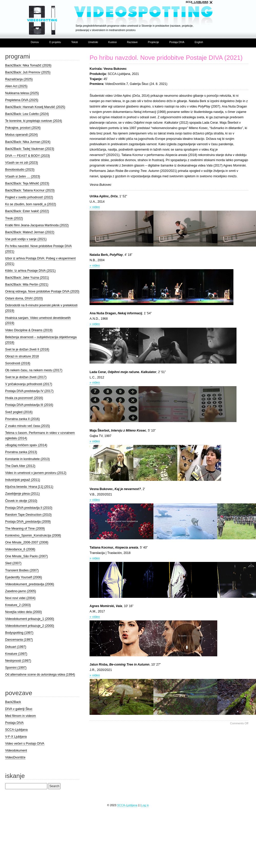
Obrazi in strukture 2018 (22, 356)
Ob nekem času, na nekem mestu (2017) (34, 370)
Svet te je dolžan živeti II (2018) (27, 349)
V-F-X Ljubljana (16, 737)
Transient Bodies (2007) (22, 570)
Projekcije (154, 42)
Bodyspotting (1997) (19, 633)
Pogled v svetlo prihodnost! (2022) (29, 197)
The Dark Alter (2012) (20, 466)
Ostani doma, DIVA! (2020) (24, 298)
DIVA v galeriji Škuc (19, 709)
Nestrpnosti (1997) (18, 661)
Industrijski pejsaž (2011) (23, 480)
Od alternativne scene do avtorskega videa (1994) (40, 675)
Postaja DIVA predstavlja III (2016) (29, 405)
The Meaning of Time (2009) (25, 529)
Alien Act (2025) (16, 86)
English (199, 42)
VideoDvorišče (15, 757)
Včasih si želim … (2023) (23, 177)
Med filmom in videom (21, 716)
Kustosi (112, 42)
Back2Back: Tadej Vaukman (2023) (30, 149)
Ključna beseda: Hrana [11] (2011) (29, 487)
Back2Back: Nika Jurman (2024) (28, 142)
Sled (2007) (13, 563)
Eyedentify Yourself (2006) (24, 577)
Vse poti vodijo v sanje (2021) (26, 239)
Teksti (75, 42)
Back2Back (13, 702)
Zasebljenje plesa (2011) (22, 494)
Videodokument (16, 750)
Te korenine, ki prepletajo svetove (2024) (34, 121)
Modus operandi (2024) (21, 135)
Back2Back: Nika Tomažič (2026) (28, 65)
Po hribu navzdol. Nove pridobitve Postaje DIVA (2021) (166, 58)
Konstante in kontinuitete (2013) (27, 459)
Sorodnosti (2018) (18, 363)
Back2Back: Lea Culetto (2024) (27, 114)
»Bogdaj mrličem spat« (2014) (26, 445)
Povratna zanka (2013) (21, 452)
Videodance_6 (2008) (20, 549)
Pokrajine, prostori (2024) (23, 128)
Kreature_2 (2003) (18, 605)
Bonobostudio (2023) (20, 170)
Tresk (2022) (14, 218)
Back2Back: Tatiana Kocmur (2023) (30, 190)
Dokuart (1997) (16, 647)
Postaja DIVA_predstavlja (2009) (28, 522)
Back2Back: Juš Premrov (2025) (28, 72)
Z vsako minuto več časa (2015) (28, 426)
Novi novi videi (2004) (20, 598)
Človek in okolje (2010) (21, 501)
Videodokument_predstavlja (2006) (30, 584)
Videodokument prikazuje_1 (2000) (30, 619)
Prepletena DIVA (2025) (22, 100)
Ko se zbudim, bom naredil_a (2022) (31, 204)
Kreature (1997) (16, 654)
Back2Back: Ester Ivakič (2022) (27, 211)
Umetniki (93, 42)
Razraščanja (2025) (19, 79)
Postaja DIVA (177, 42)
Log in (145, 805)
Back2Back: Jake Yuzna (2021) (27, 278)
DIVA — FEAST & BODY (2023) (28, 156)
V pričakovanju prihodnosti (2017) (29, 384)
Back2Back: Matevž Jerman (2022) (30, 232)
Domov (35, 42)
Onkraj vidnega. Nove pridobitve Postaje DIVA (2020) (42, 291)
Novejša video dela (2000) (23, 612)
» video (95, 207)
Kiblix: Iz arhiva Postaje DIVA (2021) (30, 271)
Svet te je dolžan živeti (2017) (26, 377)
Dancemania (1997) (19, 640)
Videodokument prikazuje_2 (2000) (30, 626)
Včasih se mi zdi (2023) (22, 163)
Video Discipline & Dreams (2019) (29, 330)
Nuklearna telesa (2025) (22, 93)
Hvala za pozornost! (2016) (24, 398)
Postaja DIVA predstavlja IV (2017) (29, 391)
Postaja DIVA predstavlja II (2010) (29, 508)
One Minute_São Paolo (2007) (26, 556)
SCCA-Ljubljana (16, 730)
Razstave (132, 42)
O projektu (55, 42)
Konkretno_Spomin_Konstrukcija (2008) (33, 535)
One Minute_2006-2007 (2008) (27, 542)
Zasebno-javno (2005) (21, 591)
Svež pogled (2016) (19, 412)
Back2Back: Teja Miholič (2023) (27, 183)
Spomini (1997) (16, 668)
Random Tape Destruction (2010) (28, 515)
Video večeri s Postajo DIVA (25, 744)
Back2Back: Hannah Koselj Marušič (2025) (35, 107)
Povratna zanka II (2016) (22, 419)
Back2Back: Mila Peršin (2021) (27, 285)
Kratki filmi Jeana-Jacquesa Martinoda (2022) (37, 225)
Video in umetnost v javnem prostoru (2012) (36, 473)
